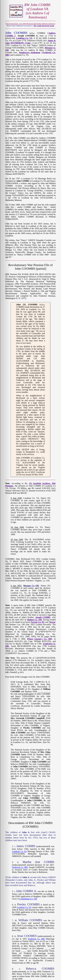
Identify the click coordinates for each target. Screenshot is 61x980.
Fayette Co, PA (38, 622)
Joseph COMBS (43, 617)
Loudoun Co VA (19, 851)
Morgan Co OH (31, 586)
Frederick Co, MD (20, 867)
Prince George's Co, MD (39, 639)
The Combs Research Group (44, 26)
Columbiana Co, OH (28, 899)
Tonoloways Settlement (30, 53)
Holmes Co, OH (34, 620)
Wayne (52, 622)
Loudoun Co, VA (24, 38)
